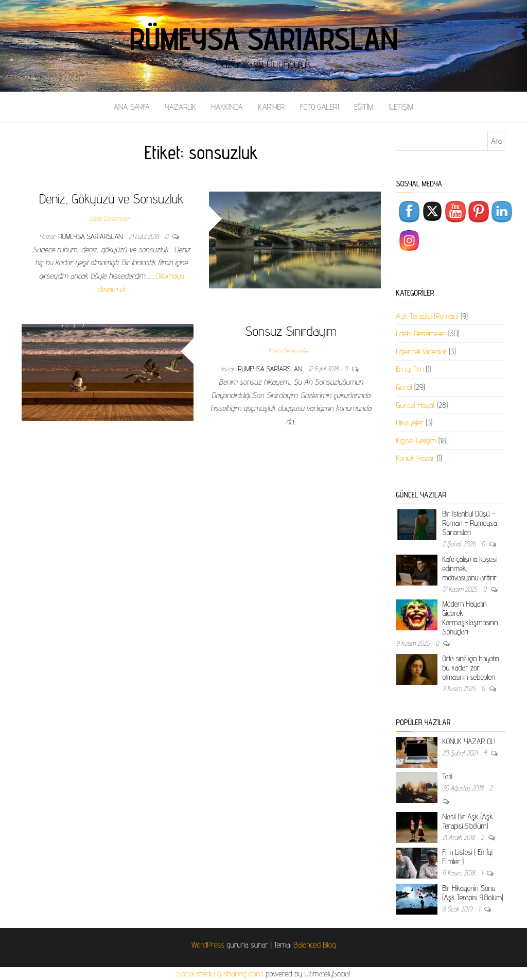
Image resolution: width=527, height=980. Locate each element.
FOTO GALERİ (320, 107)
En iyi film (410, 369)
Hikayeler (410, 423)
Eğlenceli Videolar (421, 351)
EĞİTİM (364, 107)
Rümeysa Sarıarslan (264, 39)
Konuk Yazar (416, 458)
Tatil (447, 776)
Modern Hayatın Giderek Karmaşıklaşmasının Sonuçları (470, 618)
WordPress (208, 945)
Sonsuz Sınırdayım (291, 331)
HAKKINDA (227, 107)
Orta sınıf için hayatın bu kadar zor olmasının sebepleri (471, 668)
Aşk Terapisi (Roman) (427, 316)
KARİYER (271, 107)
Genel (404, 387)
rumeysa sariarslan (92, 236)
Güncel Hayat (416, 405)
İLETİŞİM (401, 107)
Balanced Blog (314, 945)
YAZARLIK (181, 107)
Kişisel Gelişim (416, 441)
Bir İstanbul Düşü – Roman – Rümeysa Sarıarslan (470, 523)
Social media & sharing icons (221, 974)
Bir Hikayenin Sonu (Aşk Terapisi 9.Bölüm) (473, 893)
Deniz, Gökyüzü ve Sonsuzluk (111, 199)
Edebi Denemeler (109, 218)
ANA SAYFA (132, 107)
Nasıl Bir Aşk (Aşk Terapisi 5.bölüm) (468, 821)
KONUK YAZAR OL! (469, 741)
